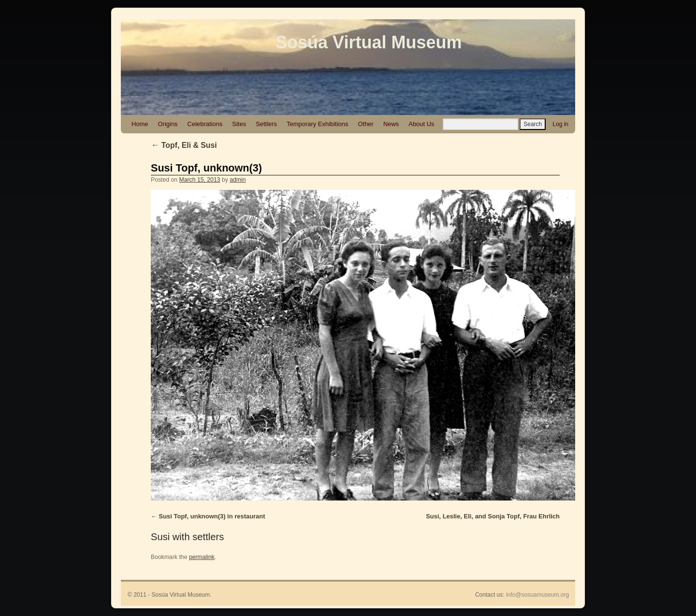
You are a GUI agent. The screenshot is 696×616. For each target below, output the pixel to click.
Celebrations (205, 124)
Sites (239, 124)
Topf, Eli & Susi (184, 145)
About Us (421, 124)
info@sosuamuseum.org (537, 595)
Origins (168, 124)
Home (140, 124)
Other (365, 124)
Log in (560, 124)
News (391, 124)
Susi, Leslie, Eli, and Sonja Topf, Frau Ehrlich (493, 516)
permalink (202, 557)
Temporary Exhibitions (317, 124)
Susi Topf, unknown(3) (206, 168)
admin (238, 180)
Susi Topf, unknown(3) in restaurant (212, 516)
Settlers (266, 124)
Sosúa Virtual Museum (369, 42)
